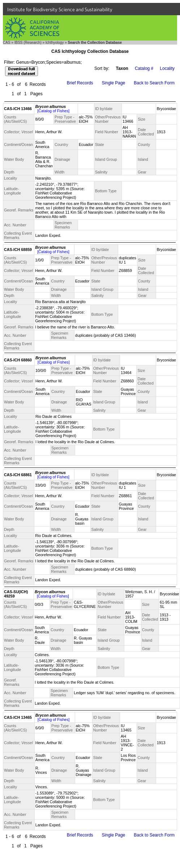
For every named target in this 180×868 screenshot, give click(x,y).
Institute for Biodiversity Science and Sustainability (60, 9)
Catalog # (144, 68)
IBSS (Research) (28, 43)
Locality (167, 68)
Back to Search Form (154, 83)
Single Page (114, 83)
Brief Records (80, 83)
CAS (7, 43)
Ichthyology (55, 43)
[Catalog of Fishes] (53, 111)
